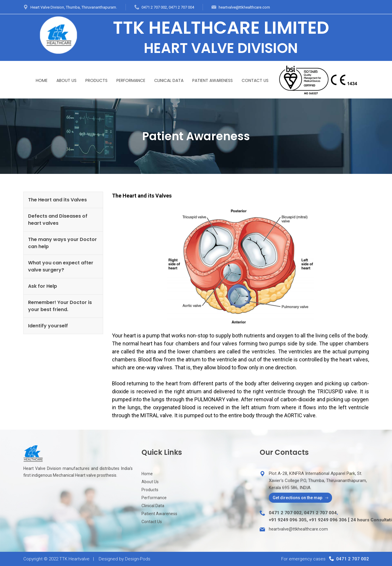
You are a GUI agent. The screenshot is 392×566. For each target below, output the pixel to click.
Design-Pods (138, 559)
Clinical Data (169, 80)
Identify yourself (48, 326)
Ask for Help (43, 286)
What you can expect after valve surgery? (61, 266)
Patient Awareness (213, 80)
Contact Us (255, 80)
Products (96, 80)
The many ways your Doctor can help (62, 243)
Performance (131, 80)
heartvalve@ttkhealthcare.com (244, 7)
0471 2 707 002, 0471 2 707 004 (168, 7)
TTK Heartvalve (74, 559)
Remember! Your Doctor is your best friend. (60, 306)
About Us (66, 80)
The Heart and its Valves (57, 200)
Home (42, 80)
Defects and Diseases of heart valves (58, 220)
